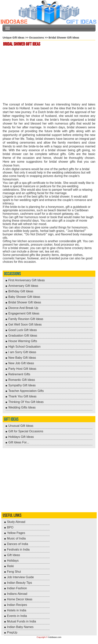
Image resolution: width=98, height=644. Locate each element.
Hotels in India (17, 610)
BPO (10, 527)
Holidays (13, 561)
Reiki (10, 566)
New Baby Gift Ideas (22, 358)
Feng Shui (14, 572)
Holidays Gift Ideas (21, 437)
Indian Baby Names (20, 627)
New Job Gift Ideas (21, 363)
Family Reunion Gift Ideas (26, 319)
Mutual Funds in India (22, 621)
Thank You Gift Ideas (22, 396)
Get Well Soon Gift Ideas (25, 324)
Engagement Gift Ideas (24, 313)
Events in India (17, 616)
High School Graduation (24, 347)
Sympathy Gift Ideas (22, 385)
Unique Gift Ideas (14, 38)
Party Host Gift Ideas (22, 369)
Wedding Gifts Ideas (22, 407)
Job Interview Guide (20, 577)
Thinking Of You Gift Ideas (26, 402)
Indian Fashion (17, 588)
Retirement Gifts (19, 374)
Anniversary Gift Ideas (23, 286)
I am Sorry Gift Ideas (22, 352)
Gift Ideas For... (19, 442)
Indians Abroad (17, 594)
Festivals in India (18, 550)
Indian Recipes (17, 605)
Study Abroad (16, 522)
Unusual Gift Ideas (21, 426)
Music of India (16, 538)
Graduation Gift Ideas (23, 336)
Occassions (36, 38)
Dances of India (18, 544)
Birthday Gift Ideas (21, 291)
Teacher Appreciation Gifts (26, 391)
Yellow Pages (16, 533)
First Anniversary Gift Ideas (27, 280)
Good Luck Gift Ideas (23, 330)
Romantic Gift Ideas (22, 380)
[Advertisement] (49, 75)
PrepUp (12, 632)
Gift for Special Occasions (26, 431)
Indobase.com (55, 637)
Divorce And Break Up (23, 308)
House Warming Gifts (23, 341)
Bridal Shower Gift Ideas (25, 302)
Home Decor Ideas (20, 599)
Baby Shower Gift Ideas (24, 297)
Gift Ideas (11, 419)
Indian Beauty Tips (20, 583)
